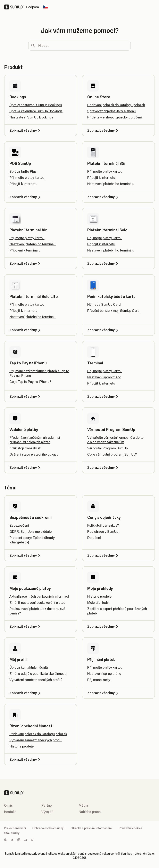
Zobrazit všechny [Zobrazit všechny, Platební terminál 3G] (103, 197)
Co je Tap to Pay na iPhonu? (30, 382)
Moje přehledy (98, 603)
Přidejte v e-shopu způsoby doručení (115, 117)
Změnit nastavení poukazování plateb (37, 603)
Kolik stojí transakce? (25, 448)
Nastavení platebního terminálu (111, 184)
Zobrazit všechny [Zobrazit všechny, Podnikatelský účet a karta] (103, 330)
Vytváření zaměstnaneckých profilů (36, 680)
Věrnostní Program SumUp (107, 448)
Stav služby (12, 833)
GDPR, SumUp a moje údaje (31, 532)
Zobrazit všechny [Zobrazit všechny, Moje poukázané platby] (26, 626)
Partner (47, 805)
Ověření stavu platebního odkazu (34, 454)
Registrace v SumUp (103, 532)
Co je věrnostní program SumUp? (112, 454)
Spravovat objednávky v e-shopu (111, 111)
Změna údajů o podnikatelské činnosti (38, 674)
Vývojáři (47, 812)
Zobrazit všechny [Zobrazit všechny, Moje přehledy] (103, 626)
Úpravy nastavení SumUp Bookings (36, 105)
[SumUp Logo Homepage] (15, 7)
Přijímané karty (99, 680)
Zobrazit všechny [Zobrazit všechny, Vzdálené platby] (26, 467)
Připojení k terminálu (25, 250)
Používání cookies (131, 828)
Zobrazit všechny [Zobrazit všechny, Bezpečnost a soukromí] (26, 555)
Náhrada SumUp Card (104, 304)
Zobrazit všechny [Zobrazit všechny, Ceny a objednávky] (103, 555)
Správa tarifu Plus (23, 171)
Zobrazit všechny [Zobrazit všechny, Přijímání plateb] (103, 693)
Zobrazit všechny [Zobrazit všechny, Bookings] (26, 130)
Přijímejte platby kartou (27, 178)
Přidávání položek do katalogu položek (116, 105)
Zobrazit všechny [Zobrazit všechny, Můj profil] (26, 693)
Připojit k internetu (23, 184)
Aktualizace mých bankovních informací (39, 596)
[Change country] (45, 7)
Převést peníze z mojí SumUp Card (113, 311)
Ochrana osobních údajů (48, 828)
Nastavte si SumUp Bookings (31, 117)
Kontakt (10, 812)
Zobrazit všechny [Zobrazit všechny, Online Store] (103, 130)
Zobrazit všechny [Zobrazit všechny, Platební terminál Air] (26, 263)
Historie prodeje (99, 596)
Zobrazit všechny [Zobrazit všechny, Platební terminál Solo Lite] (26, 330)
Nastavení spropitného (104, 377)
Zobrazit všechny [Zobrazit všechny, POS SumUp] (26, 197)
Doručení (94, 538)
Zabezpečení (19, 525)
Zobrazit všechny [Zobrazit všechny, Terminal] (103, 396)
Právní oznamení (15, 828)
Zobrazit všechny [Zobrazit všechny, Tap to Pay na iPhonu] (26, 396)
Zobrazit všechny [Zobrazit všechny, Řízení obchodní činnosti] (26, 759)
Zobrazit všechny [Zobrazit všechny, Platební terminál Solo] (103, 263)
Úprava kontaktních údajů (29, 667)
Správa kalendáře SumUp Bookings (36, 111)
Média (83, 805)
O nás (8, 805)
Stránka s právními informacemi (92, 828)
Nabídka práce (90, 812)
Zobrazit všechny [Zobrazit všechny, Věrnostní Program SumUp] (103, 467)
